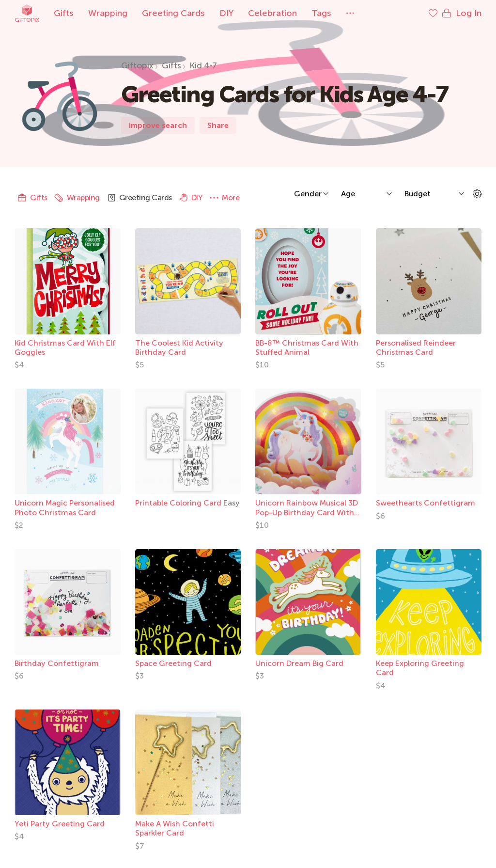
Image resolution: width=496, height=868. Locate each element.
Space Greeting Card (173, 663)
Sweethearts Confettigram (426, 503)
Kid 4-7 (203, 65)
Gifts (64, 13)
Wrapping (108, 13)
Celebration (272, 13)
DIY (226, 13)
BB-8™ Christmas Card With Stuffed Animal (307, 347)
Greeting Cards (173, 13)
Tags (321, 13)
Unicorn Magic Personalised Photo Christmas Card (65, 507)
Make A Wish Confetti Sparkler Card (175, 828)
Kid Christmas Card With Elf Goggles (65, 347)
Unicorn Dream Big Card (299, 663)
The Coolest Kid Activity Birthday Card (179, 347)
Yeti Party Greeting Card (60, 824)
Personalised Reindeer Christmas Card (416, 347)
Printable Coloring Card (179, 503)
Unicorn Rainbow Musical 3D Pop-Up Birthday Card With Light (307, 512)
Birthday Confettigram (57, 663)
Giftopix (27, 13)
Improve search (158, 125)
